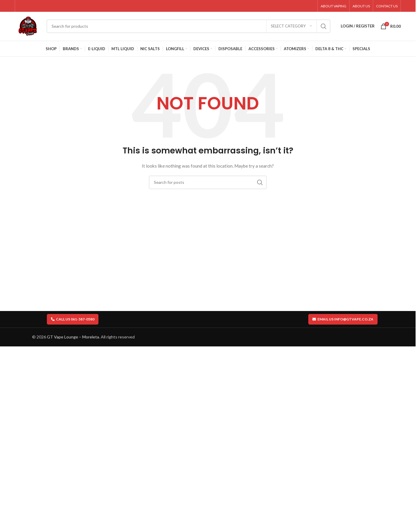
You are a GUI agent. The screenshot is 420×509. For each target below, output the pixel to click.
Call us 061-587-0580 (73, 321)
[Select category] (291, 27)
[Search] (190, 27)
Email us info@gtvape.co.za (343, 321)
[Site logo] (29, 27)
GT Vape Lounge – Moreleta (73, 339)
